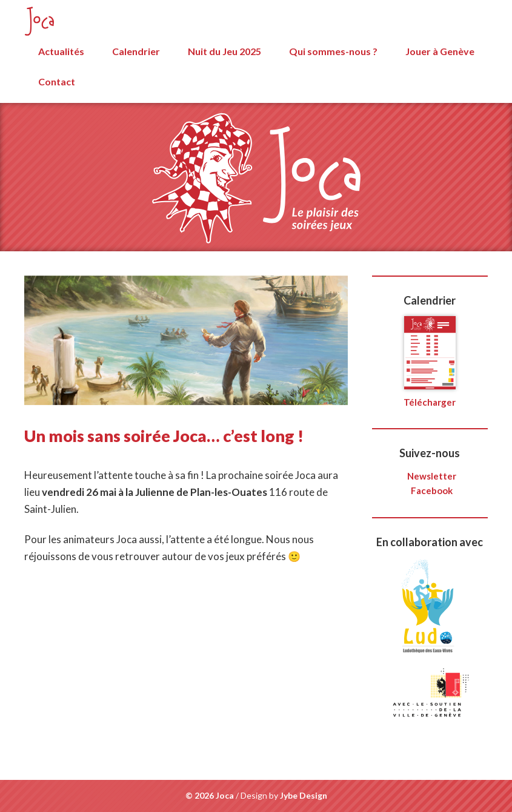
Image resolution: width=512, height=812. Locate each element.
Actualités (61, 51)
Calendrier (136, 51)
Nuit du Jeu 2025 (224, 51)
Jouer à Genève (440, 51)
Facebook (432, 490)
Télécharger (430, 397)
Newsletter (432, 476)
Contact (57, 81)
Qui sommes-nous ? (333, 51)
